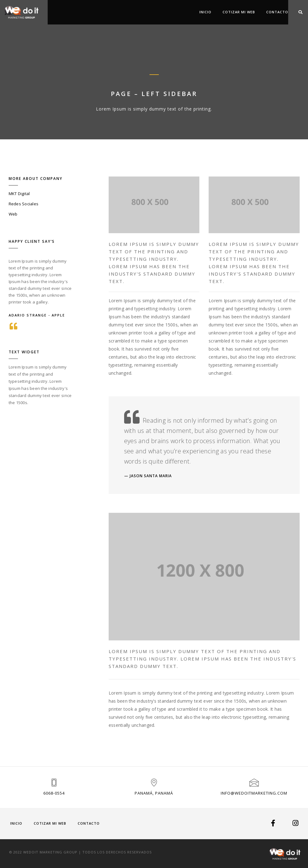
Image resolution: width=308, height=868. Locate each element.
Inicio (205, 12)
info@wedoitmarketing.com (254, 793)
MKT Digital (19, 194)
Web (13, 214)
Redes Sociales (24, 204)
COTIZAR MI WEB (239, 12)
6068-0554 (54, 793)
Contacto (277, 12)
